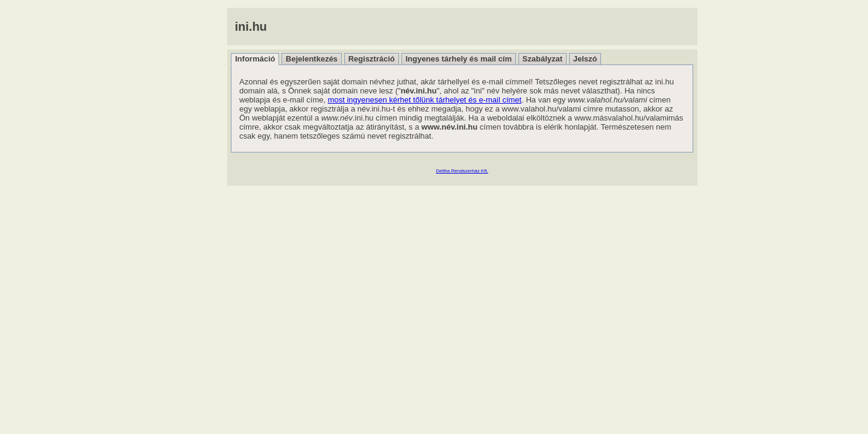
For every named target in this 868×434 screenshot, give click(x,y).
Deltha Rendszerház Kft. (462, 171)
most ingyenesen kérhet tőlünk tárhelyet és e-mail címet (425, 100)
